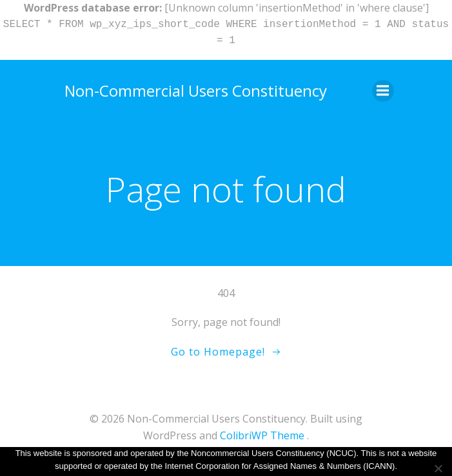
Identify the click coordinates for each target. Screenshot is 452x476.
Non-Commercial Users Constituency (196, 90)
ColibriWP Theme (262, 435)
